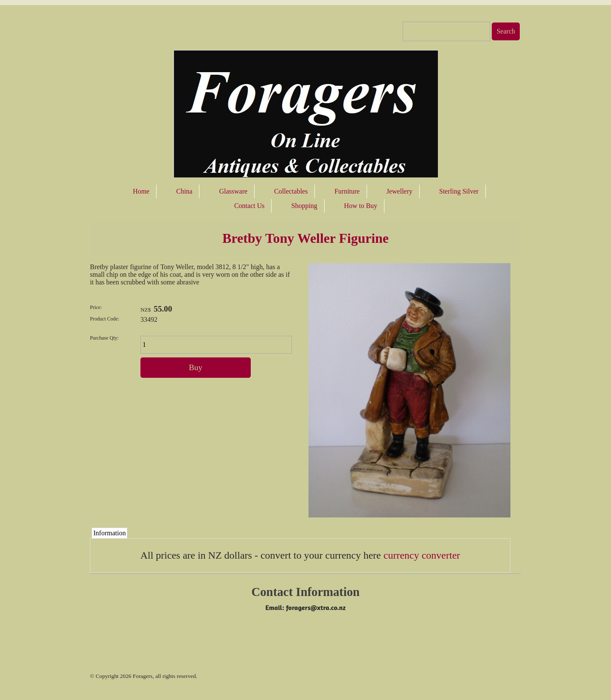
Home (141, 191)
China (184, 191)
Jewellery (399, 191)
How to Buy (361, 206)
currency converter (422, 555)
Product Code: (105, 319)
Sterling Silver (459, 191)
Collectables (291, 191)
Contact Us (249, 206)
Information (109, 533)
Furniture (347, 191)
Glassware (233, 191)
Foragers (143, 676)
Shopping (304, 206)
